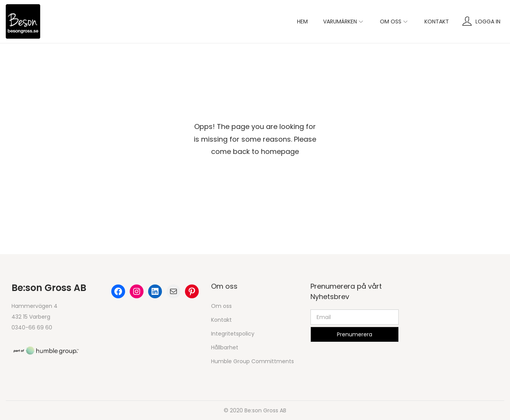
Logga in (488, 21)
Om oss (221, 306)
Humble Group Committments (253, 361)
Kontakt (221, 320)
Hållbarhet (225, 347)
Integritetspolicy (233, 334)
